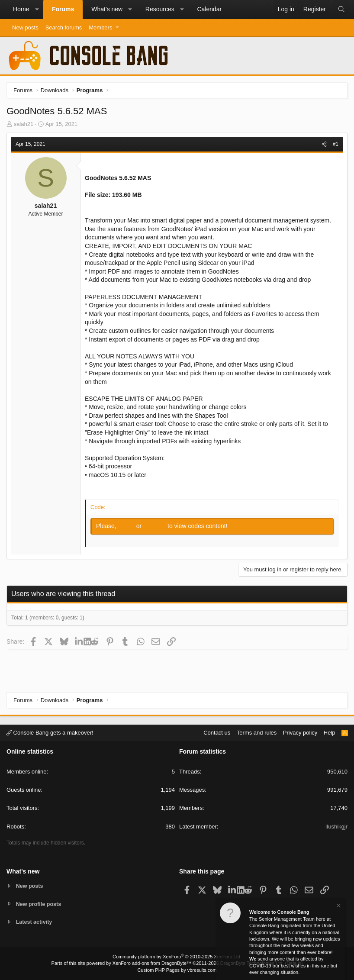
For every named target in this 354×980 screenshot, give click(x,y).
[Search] (341, 10)
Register (155, 526)
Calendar (209, 9)
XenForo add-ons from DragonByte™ (152, 963)
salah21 (24, 124)
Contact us (217, 732)
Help (330, 732)
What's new (107, 9)
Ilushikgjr (336, 826)
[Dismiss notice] (338, 907)
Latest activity (35, 922)
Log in (127, 526)
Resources (160, 9)
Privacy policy (300, 732)
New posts (25, 27)
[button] (37, 10)
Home (21, 9)
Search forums (64, 27)
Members (100, 27)
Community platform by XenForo (177, 957)
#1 (336, 144)
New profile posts (39, 904)
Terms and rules (257, 732)
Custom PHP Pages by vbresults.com (177, 970)
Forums (63, 9)
